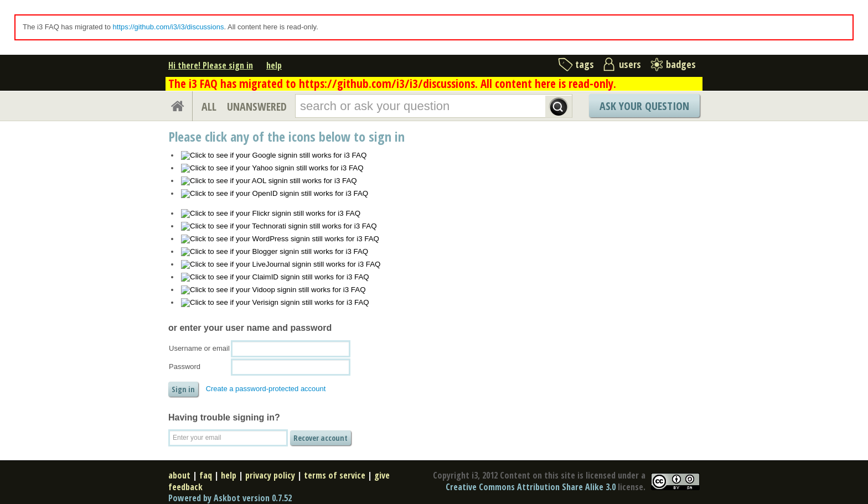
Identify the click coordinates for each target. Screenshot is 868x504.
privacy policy (270, 475)
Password (185, 367)
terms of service (335, 475)
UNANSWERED (257, 106)
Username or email (199, 348)
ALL (209, 106)
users (630, 64)
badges (681, 64)
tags (585, 64)
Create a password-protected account (266, 389)
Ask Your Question (644, 106)
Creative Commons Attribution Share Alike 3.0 (531, 487)
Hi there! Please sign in (211, 65)
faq (206, 475)
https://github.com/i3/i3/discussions (169, 27)
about (179, 475)
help (274, 65)
